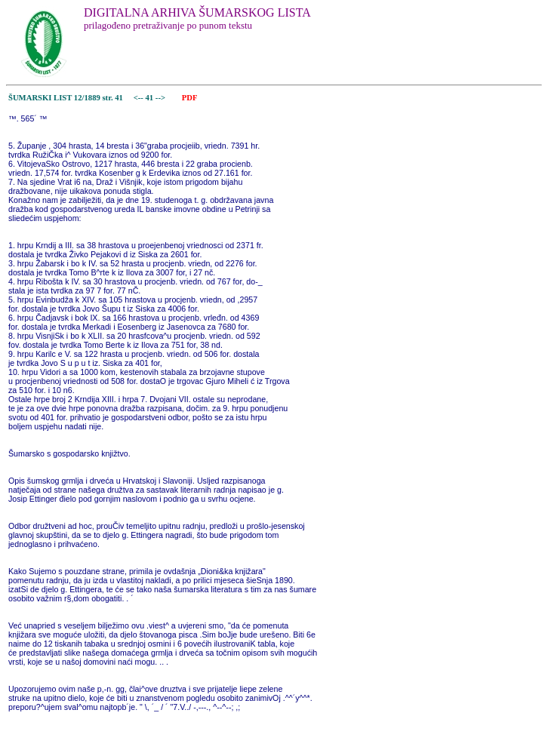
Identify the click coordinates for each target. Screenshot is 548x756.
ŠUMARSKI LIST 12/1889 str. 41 (66, 98)
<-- (139, 98)
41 (151, 98)
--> (162, 98)
